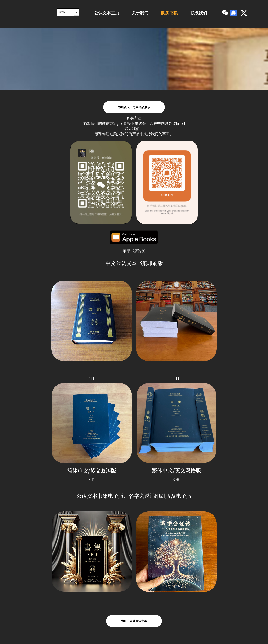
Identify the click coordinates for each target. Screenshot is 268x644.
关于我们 (140, 13)
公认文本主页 (107, 13)
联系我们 (199, 13)
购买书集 (169, 13)
